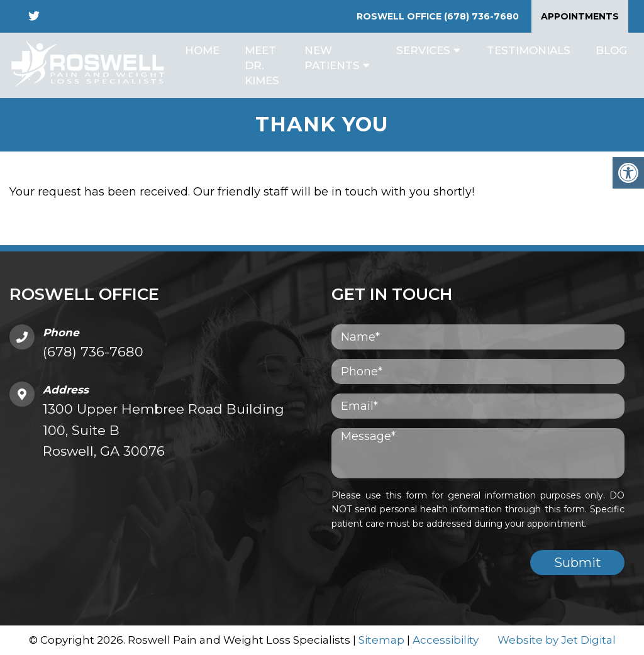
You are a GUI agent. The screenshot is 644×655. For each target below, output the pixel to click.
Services (423, 50)
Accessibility (446, 640)
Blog (611, 50)
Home (202, 50)
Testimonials (529, 50)
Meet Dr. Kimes (262, 65)
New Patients (332, 58)
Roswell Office (400, 16)
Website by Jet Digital (557, 640)
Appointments (580, 16)
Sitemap (381, 640)
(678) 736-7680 (481, 16)
